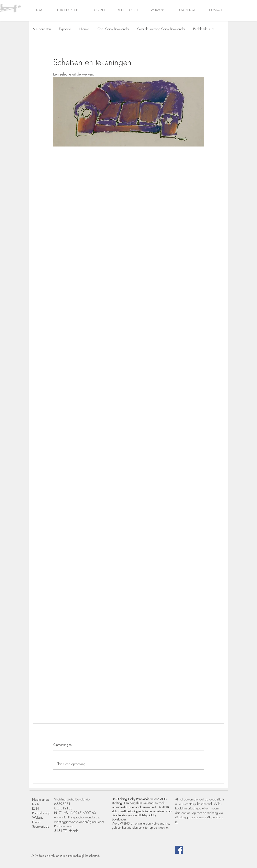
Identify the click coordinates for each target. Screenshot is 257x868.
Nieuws (84, 29)
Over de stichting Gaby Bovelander (161, 29)
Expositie (65, 29)
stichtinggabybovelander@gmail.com (79, 822)
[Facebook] (179, 850)
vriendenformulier (138, 828)
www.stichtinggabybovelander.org (77, 817)
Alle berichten (42, 29)
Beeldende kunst (204, 29)
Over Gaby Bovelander (113, 29)
